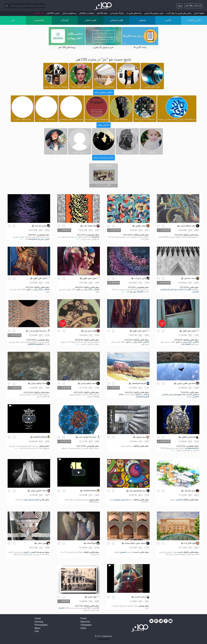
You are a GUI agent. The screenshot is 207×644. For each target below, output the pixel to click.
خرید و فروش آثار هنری (154, 13)
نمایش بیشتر (103, 125)
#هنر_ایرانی (172, 395)
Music (38, 628)
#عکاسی (165, 395)
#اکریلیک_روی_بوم (137, 292)
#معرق (26, 552)
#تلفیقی (33, 552)
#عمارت (180, 552)
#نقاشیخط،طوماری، (192, 448)
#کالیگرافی (31, 344)
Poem (84, 619)
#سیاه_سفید (178, 290)
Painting (39, 622)
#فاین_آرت (187, 290)
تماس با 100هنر (53, 13)
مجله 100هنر (102, 13)
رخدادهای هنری (134, 13)
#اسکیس (179, 500)
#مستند (136, 552)
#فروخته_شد (186, 344)
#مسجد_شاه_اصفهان (185, 395)
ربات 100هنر (39, 13)
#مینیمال (170, 290)
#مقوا (138, 395)
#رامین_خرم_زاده (43, 239)
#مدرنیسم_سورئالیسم (121, 500)
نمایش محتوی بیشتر (104, 92)
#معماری (196, 292)
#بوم (78, 290)
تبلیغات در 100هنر (87, 13)
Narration (85, 622)
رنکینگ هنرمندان (117, 13)
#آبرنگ (146, 395)
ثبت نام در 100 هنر (193, 6)
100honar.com (104, 639)
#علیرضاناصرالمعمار (142, 397)
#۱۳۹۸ (121, 395)
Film (37, 632)
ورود (180, 6)
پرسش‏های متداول (69, 13)
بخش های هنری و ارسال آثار (179, 13)
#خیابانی (163, 290)
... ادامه (78, 239)
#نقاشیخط (95, 237)
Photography (41, 625)
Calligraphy (86, 625)
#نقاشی (96, 290)
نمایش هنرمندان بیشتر (103, 158)
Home (38, 619)
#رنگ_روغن (88, 290)
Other (83, 628)
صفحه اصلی (199, 13)
